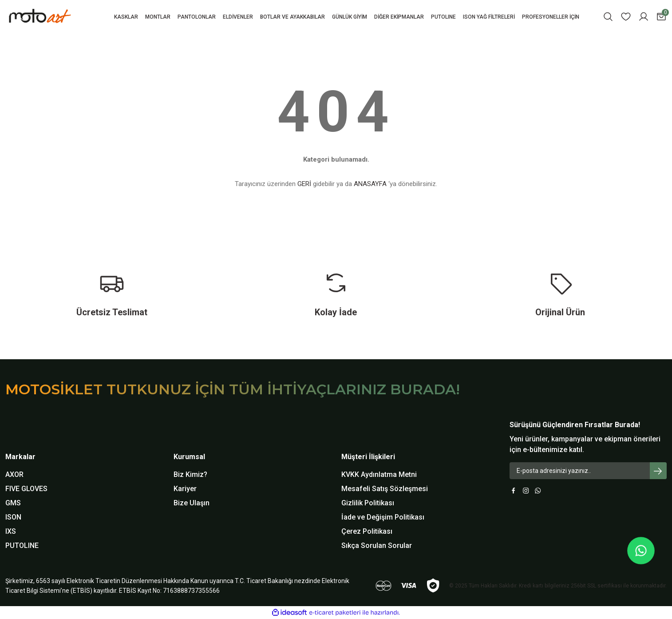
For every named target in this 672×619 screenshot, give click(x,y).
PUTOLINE (22, 546)
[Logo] (54, 17)
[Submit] (658, 471)
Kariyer (185, 489)
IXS (11, 531)
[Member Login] (644, 17)
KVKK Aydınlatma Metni (379, 474)
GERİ (304, 184)
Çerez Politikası (367, 531)
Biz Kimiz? (190, 474)
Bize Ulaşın (192, 503)
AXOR (14, 474)
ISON (13, 517)
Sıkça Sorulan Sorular (377, 546)
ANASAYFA (370, 184)
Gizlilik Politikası (368, 503)
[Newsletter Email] (588, 471)
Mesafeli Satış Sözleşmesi (385, 489)
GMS (13, 503)
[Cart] (661, 17)
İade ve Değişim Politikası (383, 517)
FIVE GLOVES (26, 489)
